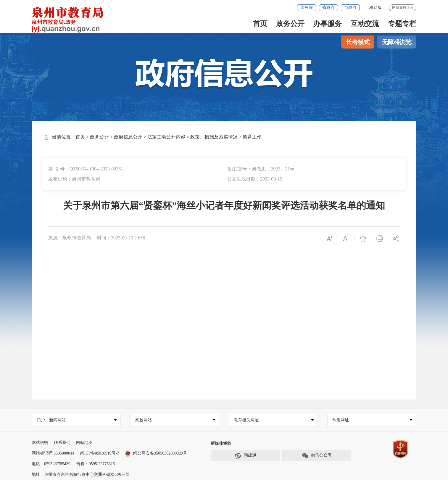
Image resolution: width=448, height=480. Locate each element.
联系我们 (62, 443)
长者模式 (358, 42)
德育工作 (252, 137)
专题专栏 (402, 24)
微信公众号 (317, 456)
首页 (260, 24)
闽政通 (245, 456)
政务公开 (290, 24)
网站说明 (40, 443)
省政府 (328, 8)
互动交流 (365, 24)
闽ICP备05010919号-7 (100, 453)
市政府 (350, 8)
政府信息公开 (128, 137)
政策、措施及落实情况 (214, 137)
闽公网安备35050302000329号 (156, 453)
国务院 (307, 8)
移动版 (376, 8)
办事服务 (328, 24)
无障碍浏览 (397, 42)
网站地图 (84, 443)
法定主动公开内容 (166, 137)
